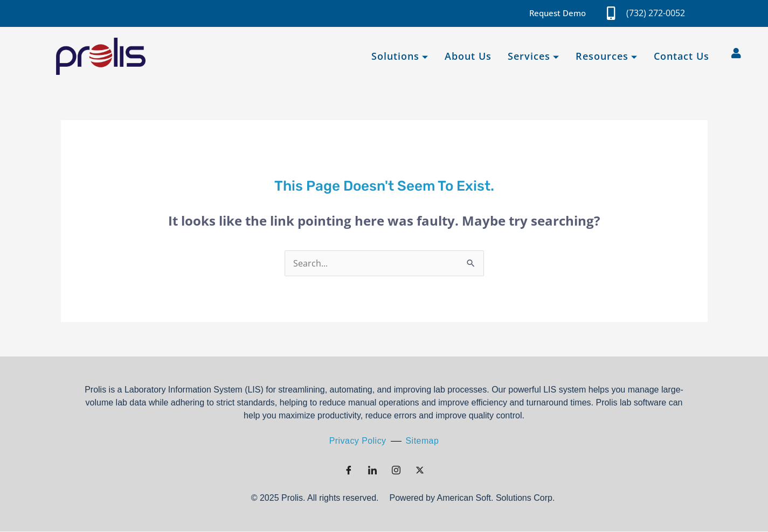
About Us (468, 56)
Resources (607, 56)
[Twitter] (420, 471)
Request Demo (558, 13)
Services (534, 56)
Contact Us (681, 56)
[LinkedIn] (372, 471)
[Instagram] (396, 471)
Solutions (400, 56)
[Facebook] (349, 471)
